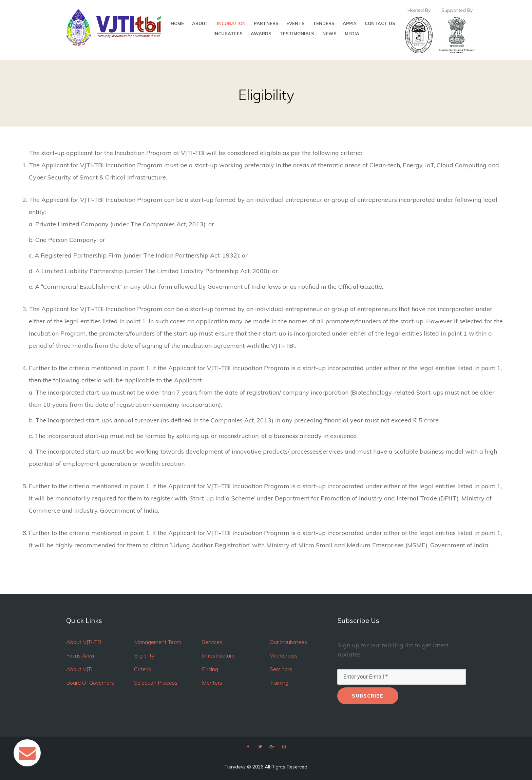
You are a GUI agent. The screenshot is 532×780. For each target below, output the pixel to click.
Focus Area (80, 655)
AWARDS (261, 34)
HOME (177, 24)
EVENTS (296, 24)
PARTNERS (266, 24)
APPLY (350, 24)
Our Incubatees (288, 642)
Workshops (284, 655)
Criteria (143, 669)
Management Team (158, 642)
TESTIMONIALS (297, 34)
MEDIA (352, 34)
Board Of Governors (90, 683)
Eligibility (144, 655)
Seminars (281, 669)
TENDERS (324, 24)
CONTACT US (380, 24)
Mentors (212, 683)
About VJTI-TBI (84, 642)
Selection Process (156, 683)
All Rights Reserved (286, 767)
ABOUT (200, 24)
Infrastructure (218, 655)
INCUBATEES (228, 34)
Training (279, 683)
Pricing (210, 669)
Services (212, 642)
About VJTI (79, 669)
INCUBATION (231, 24)
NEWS (329, 34)
